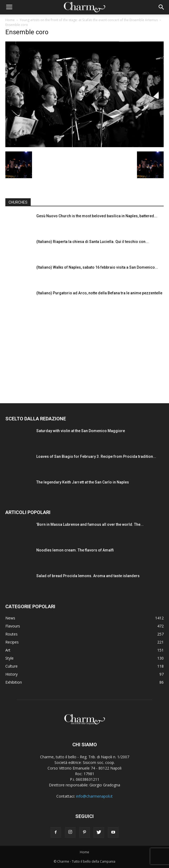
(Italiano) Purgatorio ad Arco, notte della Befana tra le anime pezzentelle (99, 293)
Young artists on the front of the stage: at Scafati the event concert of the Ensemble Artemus (89, 20)
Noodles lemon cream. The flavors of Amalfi (75, 550)
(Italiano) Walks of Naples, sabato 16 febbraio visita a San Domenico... (97, 267)
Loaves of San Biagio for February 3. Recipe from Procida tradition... (96, 456)
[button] (162, 7)
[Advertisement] (85, 351)
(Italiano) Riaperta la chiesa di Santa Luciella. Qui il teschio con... (93, 242)
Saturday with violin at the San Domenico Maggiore (81, 431)
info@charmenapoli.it (94, 796)
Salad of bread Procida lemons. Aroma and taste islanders (88, 576)
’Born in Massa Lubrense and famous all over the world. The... (90, 524)
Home (10, 20)
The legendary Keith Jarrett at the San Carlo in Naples (83, 482)
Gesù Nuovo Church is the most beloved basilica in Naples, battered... (97, 216)
